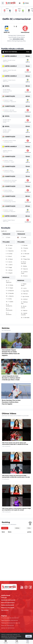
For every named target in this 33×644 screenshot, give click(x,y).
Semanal (5, 528)
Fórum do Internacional (8, 603)
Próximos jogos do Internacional (10, 618)
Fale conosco (5, 610)
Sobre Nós (4, 598)
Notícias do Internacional (8, 600)
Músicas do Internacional (8, 628)
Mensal (17, 528)
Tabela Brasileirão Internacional (9, 620)
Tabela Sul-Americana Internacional (11, 623)
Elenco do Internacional (7, 625)
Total (29, 528)
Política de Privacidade (11, 638)
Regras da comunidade (8, 608)
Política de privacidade (8, 605)
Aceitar (29, 636)
